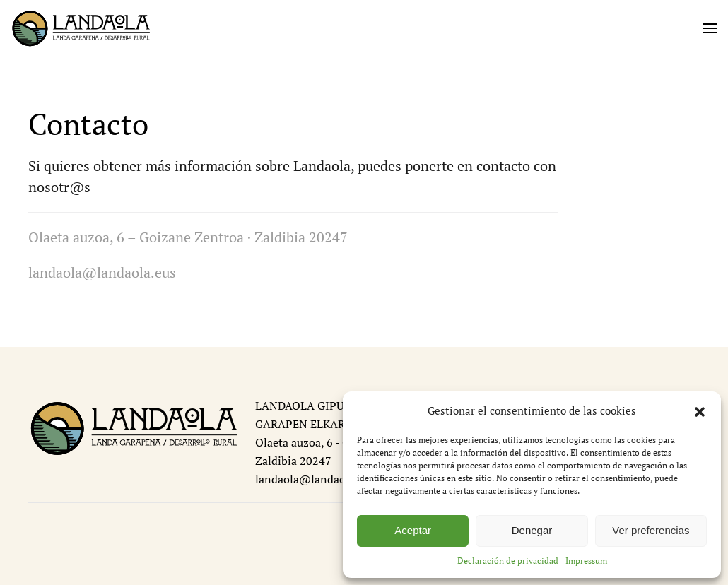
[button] (700, 410)
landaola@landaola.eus (315, 479)
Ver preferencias (651, 530)
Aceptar (413, 530)
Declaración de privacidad (508, 561)
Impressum (586, 561)
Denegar (532, 530)
